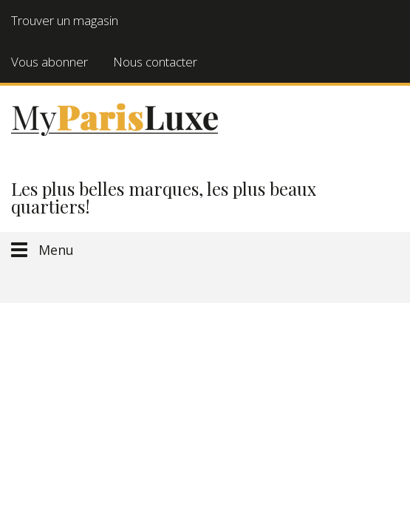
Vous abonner (49, 62)
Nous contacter (155, 62)
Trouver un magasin (65, 20)
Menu (56, 250)
